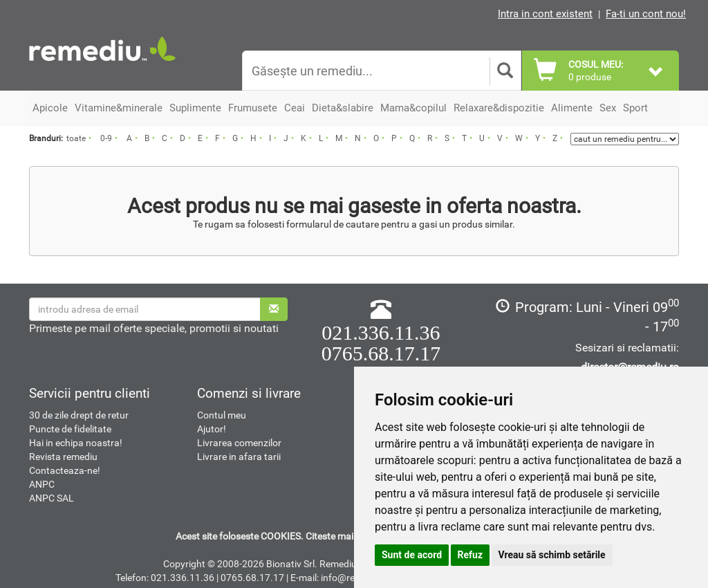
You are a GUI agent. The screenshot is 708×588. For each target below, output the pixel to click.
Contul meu (222, 415)
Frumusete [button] (253, 108)
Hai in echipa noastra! (76, 443)
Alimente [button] (572, 108)
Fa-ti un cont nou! (646, 14)
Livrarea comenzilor (239, 443)
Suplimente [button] (195, 108)
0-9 (106, 138)
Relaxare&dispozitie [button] (499, 108)
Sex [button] (608, 108)
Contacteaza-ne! (65, 470)
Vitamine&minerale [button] (119, 108)
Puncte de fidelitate (70, 429)
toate (76, 138)
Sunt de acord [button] (412, 555)
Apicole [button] (50, 108)
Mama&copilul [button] (413, 108)
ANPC (42, 484)
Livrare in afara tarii (239, 457)
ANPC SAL (52, 498)
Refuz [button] (471, 555)
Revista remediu (63, 457)
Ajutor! (212, 429)
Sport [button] (635, 108)
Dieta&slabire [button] (343, 108)
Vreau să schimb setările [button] (552, 555)
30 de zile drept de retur (79, 415)
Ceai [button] (295, 108)
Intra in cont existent (545, 14)
